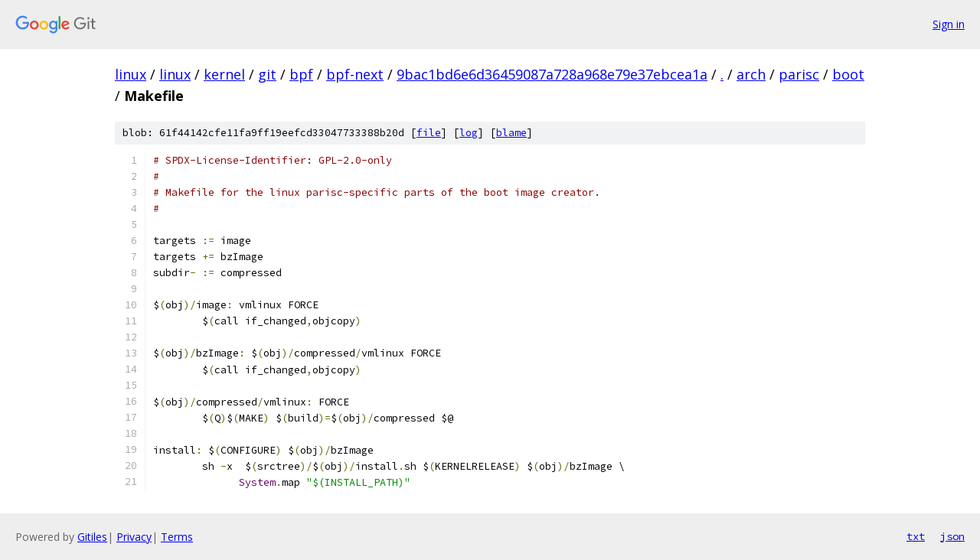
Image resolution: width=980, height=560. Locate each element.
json (952, 536)
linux (131, 74)
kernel (224, 74)
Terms (177, 537)
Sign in (949, 24)
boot (848, 74)
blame (511, 133)
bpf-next (355, 74)
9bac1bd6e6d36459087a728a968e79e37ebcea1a (552, 74)
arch (751, 74)
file (429, 133)
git (267, 74)
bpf (301, 74)
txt (916, 536)
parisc (799, 74)
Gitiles (92, 537)
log (469, 133)
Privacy (134, 537)
